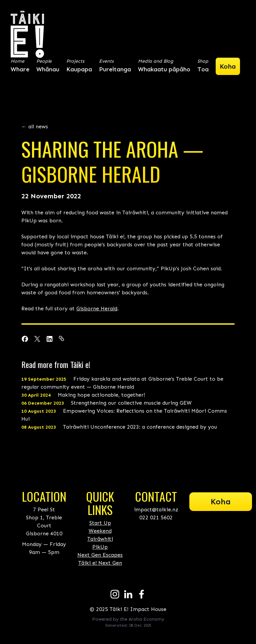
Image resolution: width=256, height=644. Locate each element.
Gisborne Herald (97, 308)
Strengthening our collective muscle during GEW (106, 403)
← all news (35, 126)
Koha (221, 501)
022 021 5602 (156, 517)
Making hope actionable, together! (83, 395)
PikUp (100, 547)
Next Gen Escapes (100, 555)
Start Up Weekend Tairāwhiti (100, 531)
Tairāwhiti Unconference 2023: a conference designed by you (119, 427)
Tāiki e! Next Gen (100, 563)
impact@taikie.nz (156, 509)
